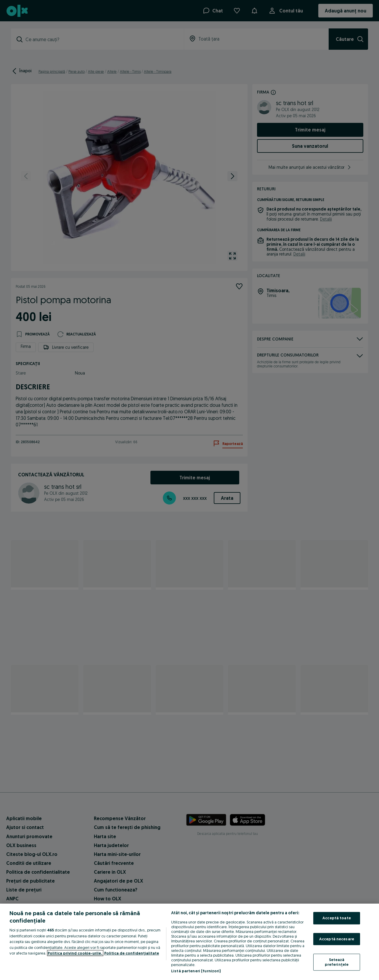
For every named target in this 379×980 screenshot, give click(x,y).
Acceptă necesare (337, 939)
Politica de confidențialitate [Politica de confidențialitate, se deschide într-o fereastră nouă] (132, 953)
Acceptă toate (337, 918)
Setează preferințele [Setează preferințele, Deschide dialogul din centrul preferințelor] (337, 962)
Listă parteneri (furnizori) (196, 971)
